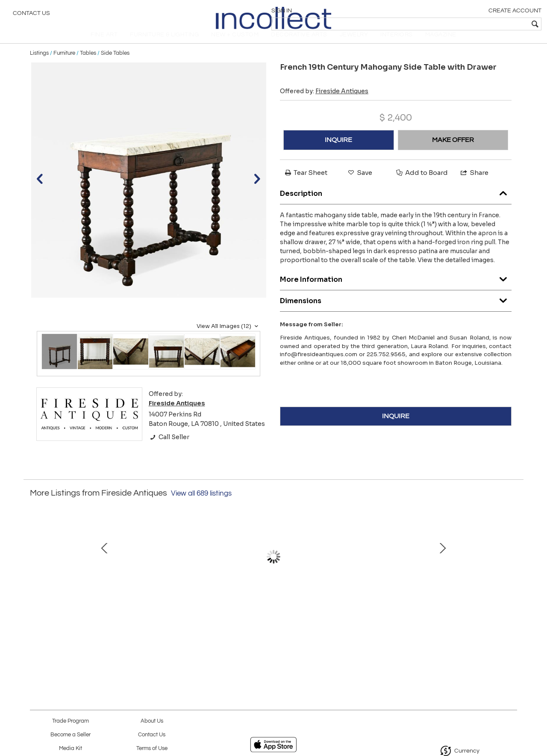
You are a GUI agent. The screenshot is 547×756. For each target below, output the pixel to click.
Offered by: (324, 103)
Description (396, 203)
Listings (39, 65)
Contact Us (31, 15)
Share (474, 185)
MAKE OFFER (453, 152)
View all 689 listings (201, 505)
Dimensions (396, 311)
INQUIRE (338, 152)
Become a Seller (71, 735)
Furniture (64, 65)
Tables (88, 65)
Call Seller (169, 449)
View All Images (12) (228, 338)
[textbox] (479, 24)
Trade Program (71, 721)
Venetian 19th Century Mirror (271, 612)
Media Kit (71, 749)
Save (359, 185)
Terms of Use (152, 749)
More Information (396, 289)
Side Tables (115, 65)
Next (511, 578)
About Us (152, 721)
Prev (36, 578)
